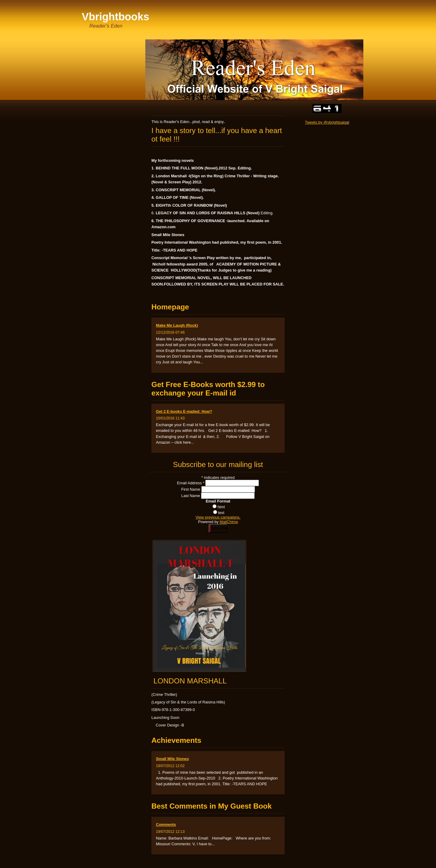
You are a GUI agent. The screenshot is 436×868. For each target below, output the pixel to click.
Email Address (191, 483)
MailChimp (229, 522)
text (221, 513)
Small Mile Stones (172, 759)
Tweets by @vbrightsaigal (327, 122)
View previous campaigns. (218, 517)
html (221, 507)
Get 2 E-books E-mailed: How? (184, 411)
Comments (166, 825)
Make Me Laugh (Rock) (177, 325)
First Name (191, 489)
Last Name (191, 496)
